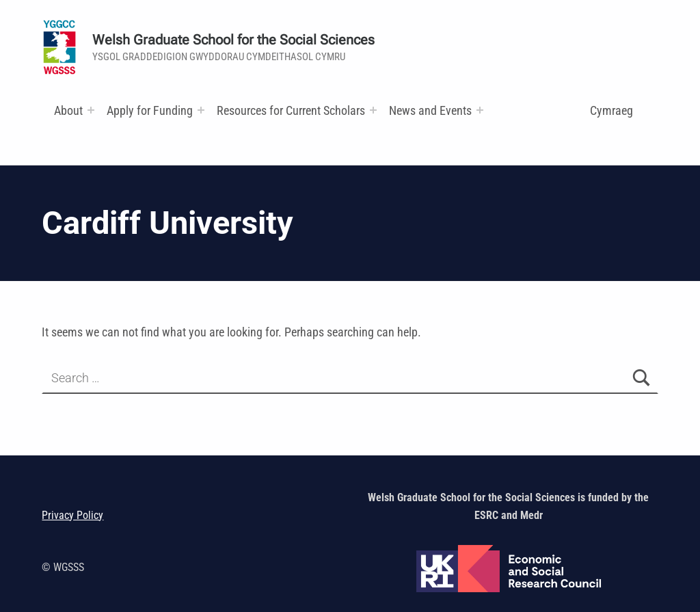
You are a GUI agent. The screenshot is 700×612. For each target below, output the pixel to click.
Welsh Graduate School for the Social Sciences (233, 40)
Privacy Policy (72, 515)
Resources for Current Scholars (291, 110)
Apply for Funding (150, 110)
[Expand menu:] (91, 110)
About (68, 110)
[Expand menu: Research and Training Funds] (373, 110)
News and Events (430, 110)
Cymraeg (611, 110)
